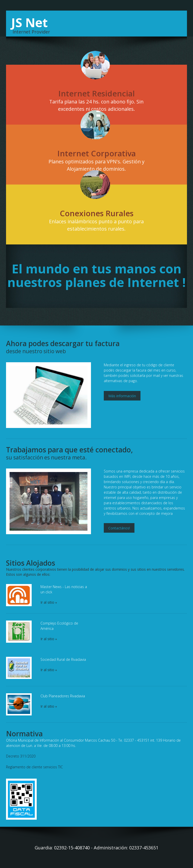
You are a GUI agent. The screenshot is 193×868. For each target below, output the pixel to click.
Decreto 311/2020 (21, 756)
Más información (122, 396)
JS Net (30, 22)
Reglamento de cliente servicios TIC (34, 767)
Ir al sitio (49, 602)
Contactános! (119, 528)
